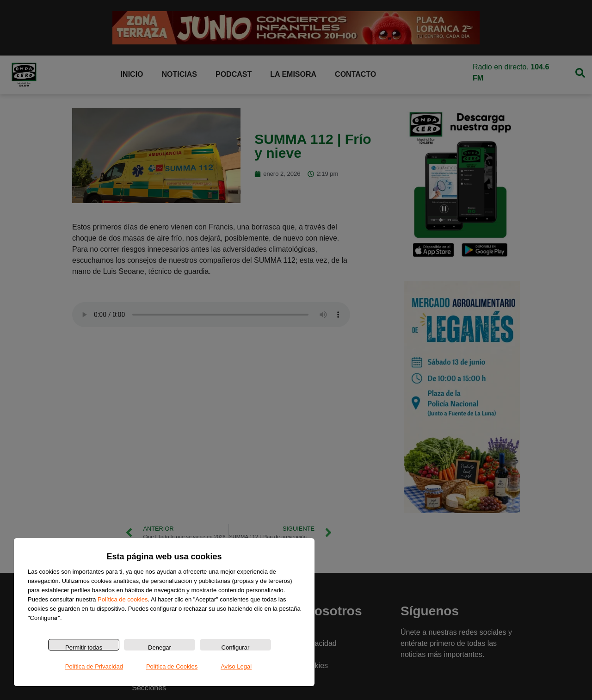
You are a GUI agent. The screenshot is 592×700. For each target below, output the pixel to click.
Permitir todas (84, 647)
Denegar (160, 647)
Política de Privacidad (94, 666)
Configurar (236, 647)
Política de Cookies (172, 666)
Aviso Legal (236, 666)
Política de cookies (123, 599)
